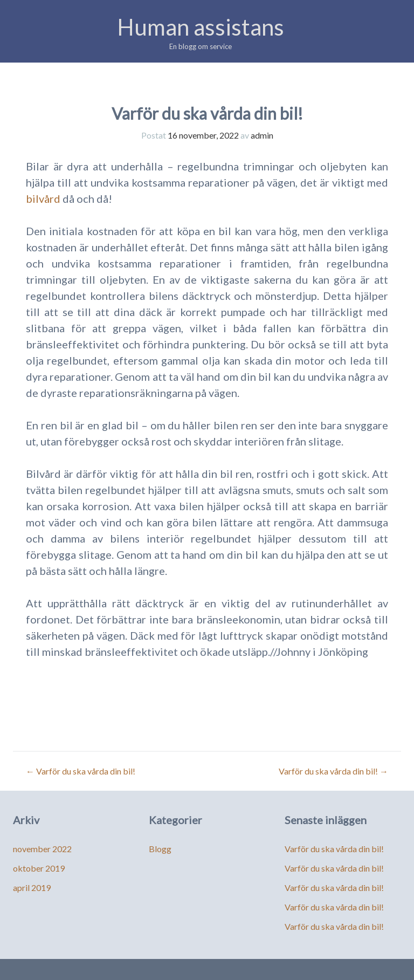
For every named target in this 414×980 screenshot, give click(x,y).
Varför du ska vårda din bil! (81, 771)
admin (262, 135)
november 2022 (42, 849)
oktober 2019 (39, 868)
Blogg (160, 849)
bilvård (43, 198)
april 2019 (32, 888)
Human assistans (201, 27)
